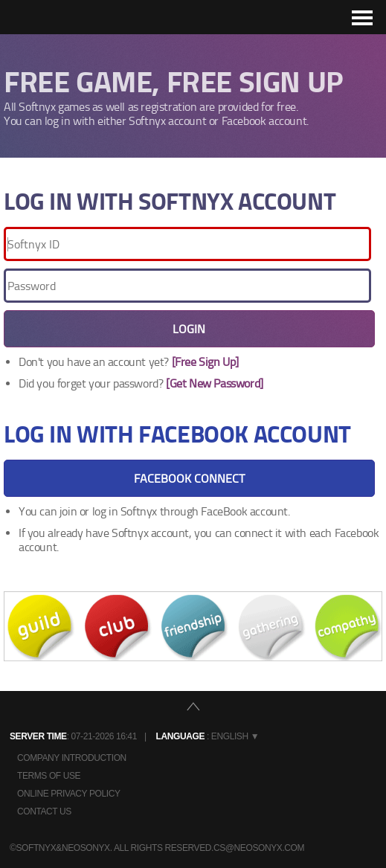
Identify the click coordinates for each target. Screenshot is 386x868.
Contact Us (44, 811)
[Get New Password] (215, 383)
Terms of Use (49, 776)
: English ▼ (208, 736)
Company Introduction (72, 758)
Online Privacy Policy (69, 794)
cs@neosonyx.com (259, 848)
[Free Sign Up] (205, 362)
